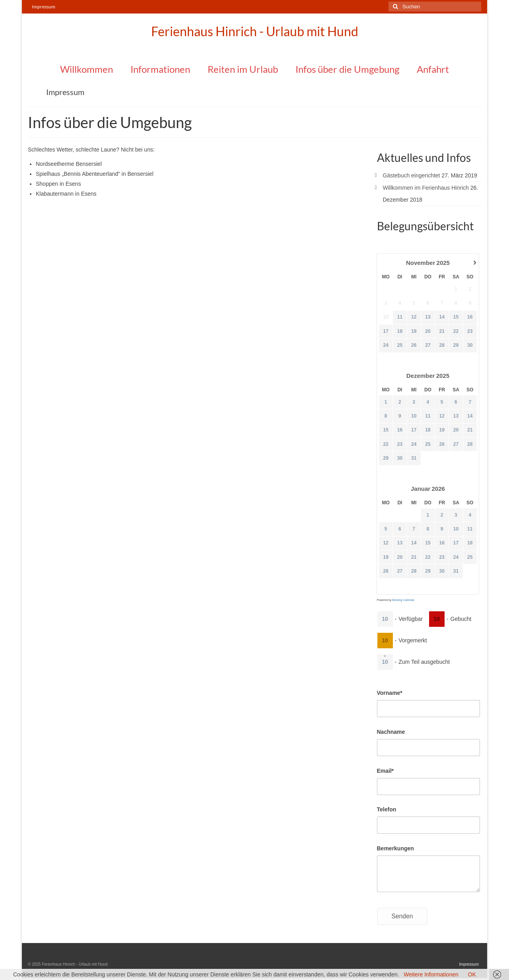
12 (413, 317)
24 (386, 345)
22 (456, 331)
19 (413, 331)
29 (456, 345)
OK (472, 974)
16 (470, 317)
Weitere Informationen (431, 974)
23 (470, 331)
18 (399, 331)
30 (470, 345)
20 (428, 331)
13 (428, 317)
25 (399, 345)
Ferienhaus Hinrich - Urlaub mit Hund (255, 31)
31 (413, 458)
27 (428, 345)
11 (399, 317)
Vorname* (390, 693)
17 (386, 331)
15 (456, 317)
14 (442, 317)
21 (442, 331)
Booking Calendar (403, 600)
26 (413, 345)
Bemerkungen (395, 848)
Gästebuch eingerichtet (412, 175)
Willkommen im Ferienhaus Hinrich (426, 188)
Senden (402, 916)
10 (413, 416)
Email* (386, 771)
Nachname (391, 732)
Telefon (387, 809)
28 (442, 345)
